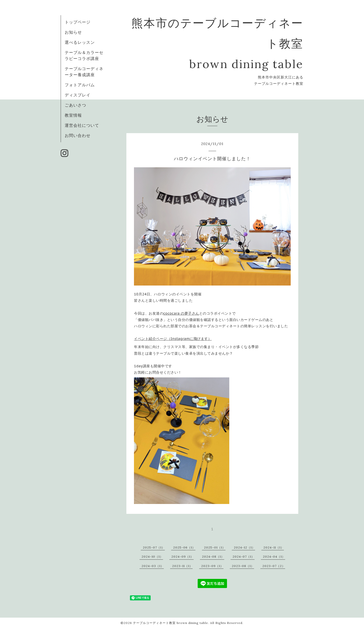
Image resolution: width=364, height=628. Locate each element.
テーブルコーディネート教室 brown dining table (170, 623)
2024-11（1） (274, 547)
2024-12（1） (244, 547)
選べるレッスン (80, 42)
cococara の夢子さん (181, 313)
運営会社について (82, 125)
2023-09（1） (212, 566)
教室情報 (73, 115)
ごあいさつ (75, 105)
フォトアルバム (80, 85)
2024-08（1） (213, 556)
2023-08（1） (243, 566)
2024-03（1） (153, 566)
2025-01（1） (215, 547)
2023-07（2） (274, 566)
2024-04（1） (274, 556)
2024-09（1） (183, 556)
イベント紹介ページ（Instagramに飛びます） (173, 339)
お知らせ (73, 32)
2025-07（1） (154, 547)
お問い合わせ (78, 135)
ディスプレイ (78, 95)
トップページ (78, 22)
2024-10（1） (152, 556)
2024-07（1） (244, 556)
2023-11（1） (182, 566)
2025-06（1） (184, 547)
